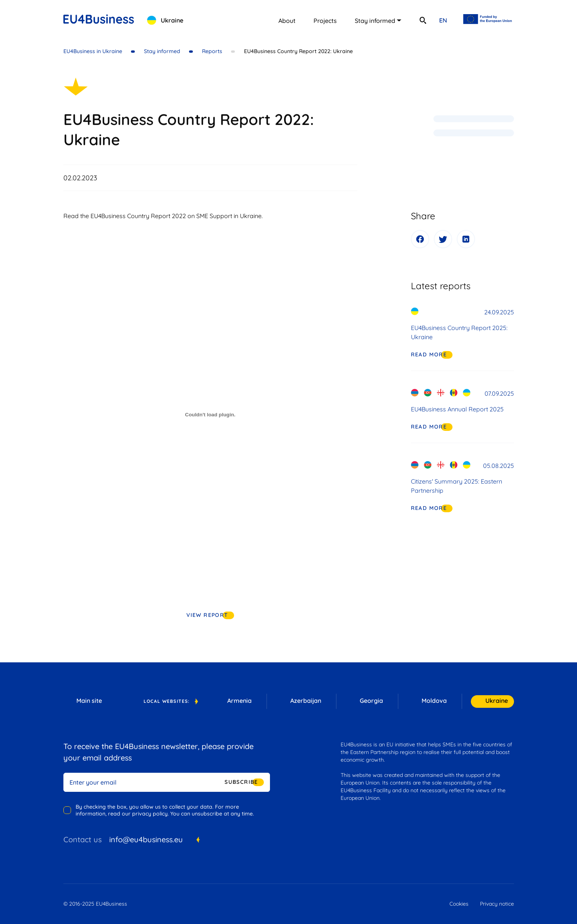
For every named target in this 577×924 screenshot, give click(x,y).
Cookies (459, 904)
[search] (423, 20)
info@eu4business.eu (146, 839)
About (287, 21)
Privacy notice (497, 904)
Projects (325, 21)
